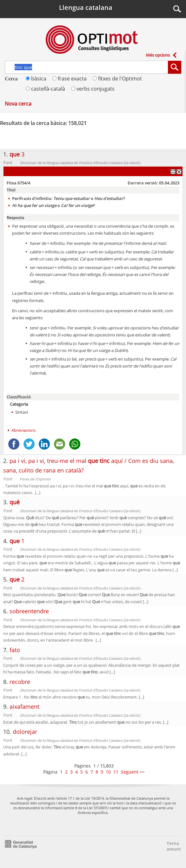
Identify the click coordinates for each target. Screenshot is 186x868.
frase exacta (70, 79)
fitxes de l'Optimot (117, 79)
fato (15, 650)
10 (108, 772)
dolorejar (25, 732)
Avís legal (24, 798)
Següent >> (133, 772)
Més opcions (158, 55)
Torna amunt (172, 846)
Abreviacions (23, 430)
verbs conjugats (93, 89)
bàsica (36, 79)
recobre (20, 682)
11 (116, 772)
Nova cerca (18, 104)
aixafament (24, 706)
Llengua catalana (86, 7)
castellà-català (45, 89)
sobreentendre (29, 611)
